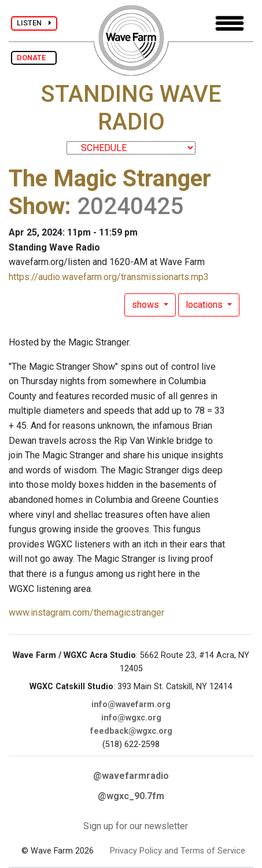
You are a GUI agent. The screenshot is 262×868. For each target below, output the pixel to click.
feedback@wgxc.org (131, 731)
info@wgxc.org (131, 718)
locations (205, 305)
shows (147, 305)
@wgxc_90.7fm (131, 796)
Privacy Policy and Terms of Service (178, 851)
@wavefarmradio (131, 776)
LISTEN (34, 23)
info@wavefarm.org (131, 705)
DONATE (34, 58)
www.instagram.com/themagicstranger (86, 613)
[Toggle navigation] (230, 23)
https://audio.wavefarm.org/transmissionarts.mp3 (109, 277)
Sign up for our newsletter (136, 826)
